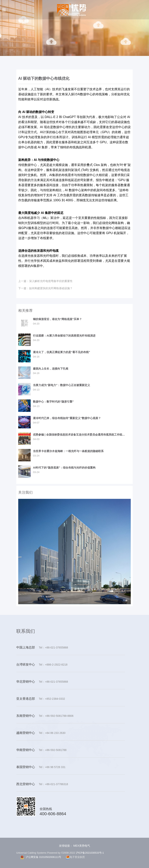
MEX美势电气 (81, 846)
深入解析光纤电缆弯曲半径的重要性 (45, 281)
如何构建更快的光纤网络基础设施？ (45, 288)
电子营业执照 (75, 857)
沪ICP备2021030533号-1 (90, 853)
